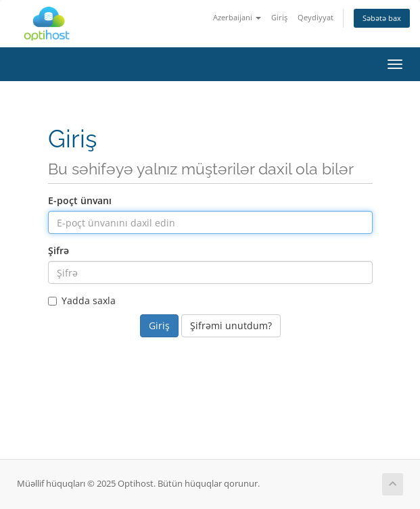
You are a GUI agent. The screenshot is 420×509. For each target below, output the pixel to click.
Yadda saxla (82, 300)
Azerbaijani (237, 17)
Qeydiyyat (316, 17)
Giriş (279, 17)
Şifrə (59, 250)
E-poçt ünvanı (80, 200)
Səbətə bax (382, 18)
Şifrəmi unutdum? (231, 325)
